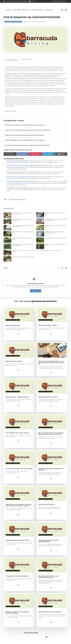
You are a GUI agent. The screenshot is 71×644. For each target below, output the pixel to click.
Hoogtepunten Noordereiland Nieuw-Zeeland (20, 185)
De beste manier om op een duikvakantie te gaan (48, 580)
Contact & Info (48, 13)
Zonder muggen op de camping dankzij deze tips (17, 616)
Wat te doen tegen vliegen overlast (17, 164)
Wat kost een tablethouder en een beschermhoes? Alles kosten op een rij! (52, 366)
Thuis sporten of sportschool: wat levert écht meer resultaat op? (23, 229)
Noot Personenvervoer (46, 508)
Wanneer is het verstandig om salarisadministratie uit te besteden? (36, 133)
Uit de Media (17, 13)
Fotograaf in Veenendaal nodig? (17, 579)
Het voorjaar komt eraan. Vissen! (17, 436)
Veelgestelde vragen (27, 63)
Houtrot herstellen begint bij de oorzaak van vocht (49, 254)
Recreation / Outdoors (13, 25)
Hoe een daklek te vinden (48, 329)
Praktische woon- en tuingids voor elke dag (23, 260)
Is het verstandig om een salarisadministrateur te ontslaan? (36, 144)
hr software (48, 92)
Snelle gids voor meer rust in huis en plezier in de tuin (23, 254)
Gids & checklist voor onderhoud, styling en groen (23, 236)
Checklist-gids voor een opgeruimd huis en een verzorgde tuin (23, 248)
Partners (9, 13)
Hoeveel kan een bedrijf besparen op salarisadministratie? (36, 139)
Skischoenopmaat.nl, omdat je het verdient (51, 473)
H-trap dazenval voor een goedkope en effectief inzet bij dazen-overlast (28, 169)
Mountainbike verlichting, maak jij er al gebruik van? (23, 191)
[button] (62, 13)
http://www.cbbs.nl (11, 114)
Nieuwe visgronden (13, 329)
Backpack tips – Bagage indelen (17, 400)
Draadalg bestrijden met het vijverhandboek (49, 544)
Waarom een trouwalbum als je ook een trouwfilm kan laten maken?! (18, 508)
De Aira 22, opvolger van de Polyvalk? (19, 472)
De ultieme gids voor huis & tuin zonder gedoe (22, 242)
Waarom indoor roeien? (14, 365)
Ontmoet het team (37, 13)
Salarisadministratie (11, 70)
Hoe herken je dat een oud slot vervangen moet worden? (22, 217)
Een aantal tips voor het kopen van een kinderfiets (22, 180)
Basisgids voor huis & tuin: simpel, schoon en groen (56, 248)
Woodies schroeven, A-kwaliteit (50, 615)
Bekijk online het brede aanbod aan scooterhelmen (22, 175)
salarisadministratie (20, 203)
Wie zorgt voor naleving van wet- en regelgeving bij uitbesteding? (36, 149)
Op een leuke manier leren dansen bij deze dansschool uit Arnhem (51, 437)
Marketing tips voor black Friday (17, 544)
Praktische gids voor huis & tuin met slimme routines (56, 229)
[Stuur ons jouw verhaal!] (35, 282)
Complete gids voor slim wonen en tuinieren (56, 241)
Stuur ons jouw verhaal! (35, 287)
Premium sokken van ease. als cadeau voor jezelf (55, 217)
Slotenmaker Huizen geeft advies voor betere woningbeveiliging (56, 223)
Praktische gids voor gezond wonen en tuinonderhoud (22, 223)
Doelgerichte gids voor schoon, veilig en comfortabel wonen (55, 236)
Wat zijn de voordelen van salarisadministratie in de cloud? (36, 128)
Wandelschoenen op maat (48, 400)
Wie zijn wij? (26, 13)
